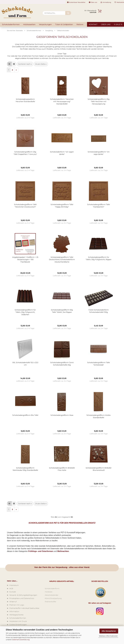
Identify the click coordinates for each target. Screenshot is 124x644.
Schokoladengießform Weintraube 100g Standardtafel (25, 469)
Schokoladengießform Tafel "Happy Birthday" (62, 206)
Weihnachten (63, 551)
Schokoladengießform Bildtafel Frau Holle (62, 469)
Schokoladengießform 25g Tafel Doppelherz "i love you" (25, 153)
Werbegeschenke (16, 615)
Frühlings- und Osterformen (41, 551)
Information (14, 611)
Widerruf (13, 602)
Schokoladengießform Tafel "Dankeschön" (99, 206)
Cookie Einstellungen (18, 625)
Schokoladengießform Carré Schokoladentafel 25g (62, 364)
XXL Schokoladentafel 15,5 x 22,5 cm (25, 364)
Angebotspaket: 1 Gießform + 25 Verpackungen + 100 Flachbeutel (25, 259)
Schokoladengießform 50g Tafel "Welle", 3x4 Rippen (62, 311)
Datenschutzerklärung (21, 640)
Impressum (14, 585)
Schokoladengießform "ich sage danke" (99, 153)
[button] (9, 64)
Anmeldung (106, 2)
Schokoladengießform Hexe (62, 415)
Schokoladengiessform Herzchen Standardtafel (25, 100)
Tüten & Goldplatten (64, 24)
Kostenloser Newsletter (76, 2)
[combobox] (25, 64)
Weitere (80, 24)
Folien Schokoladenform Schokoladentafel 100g (99, 311)
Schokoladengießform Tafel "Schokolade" (99, 364)
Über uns (93, 2)
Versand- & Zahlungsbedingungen (23, 595)
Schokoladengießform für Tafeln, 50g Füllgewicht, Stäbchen (25, 312)
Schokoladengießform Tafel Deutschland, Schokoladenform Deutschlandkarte (62, 259)
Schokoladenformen (11, 24)
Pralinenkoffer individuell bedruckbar (24, 608)
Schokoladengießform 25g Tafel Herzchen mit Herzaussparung (99, 101)
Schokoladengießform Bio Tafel (25, 415)
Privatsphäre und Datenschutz (22, 598)
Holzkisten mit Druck (18, 621)
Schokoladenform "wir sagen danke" (62, 153)
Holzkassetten (29, 24)
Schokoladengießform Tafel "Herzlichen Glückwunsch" (25, 206)
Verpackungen (45, 24)
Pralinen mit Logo (17, 605)
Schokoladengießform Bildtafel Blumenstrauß (99, 469)
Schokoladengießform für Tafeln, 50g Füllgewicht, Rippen (99, 258)
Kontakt (93, 24)
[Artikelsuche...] (68, 13)
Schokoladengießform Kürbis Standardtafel (99, 416)
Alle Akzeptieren (109, 631)
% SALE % (118, 24)
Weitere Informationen (108, 636)
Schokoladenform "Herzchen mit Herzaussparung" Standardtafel (62, 101)
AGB (11, 589)
